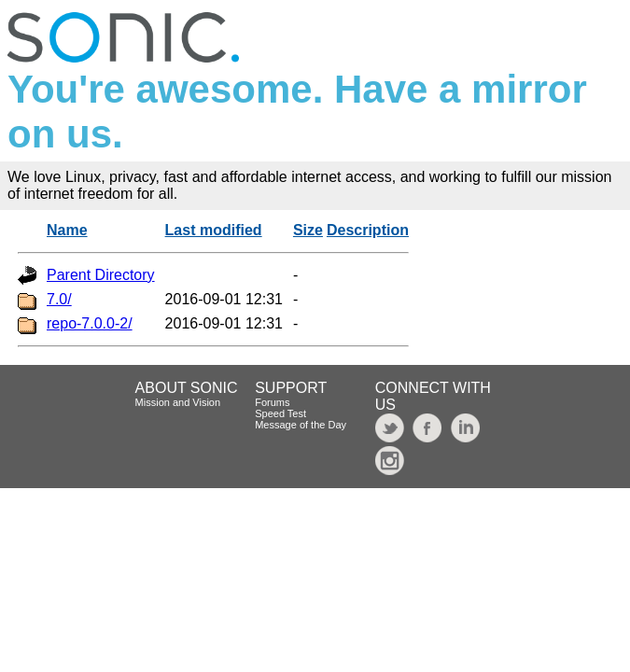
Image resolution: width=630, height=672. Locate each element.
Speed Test (280, 413)
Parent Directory (101, 275)
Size (308, 230)
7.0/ (59, 299)
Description (368, 230)
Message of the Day (301, 425)
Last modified (214, 230)
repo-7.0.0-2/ (90, 323)
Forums (272, 402)
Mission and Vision (178, 402)
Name (67, 230)
